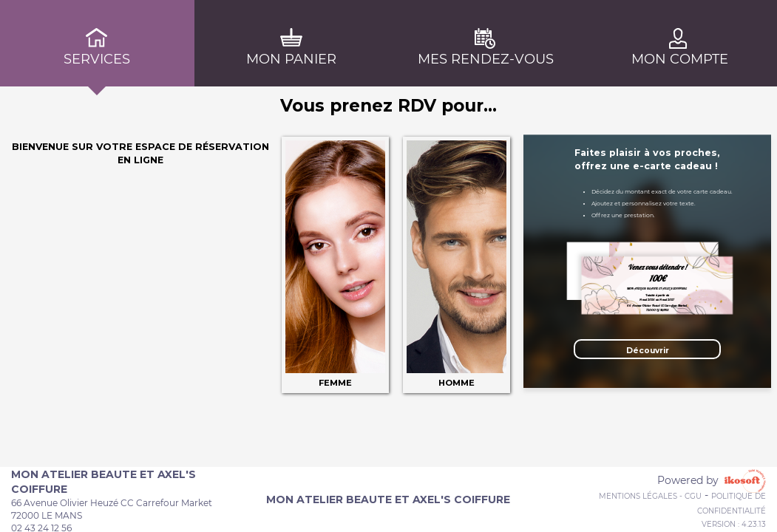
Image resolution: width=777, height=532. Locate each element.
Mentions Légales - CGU (650, 496)
